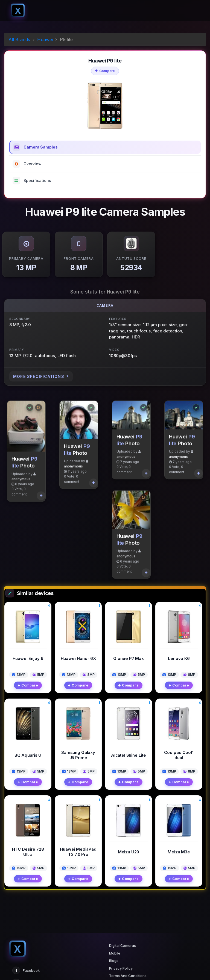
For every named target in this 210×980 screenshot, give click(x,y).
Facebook (26, 970)
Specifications (32, 181)
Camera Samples (35, 147)
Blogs (114, 961)
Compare (105, 71)
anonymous (21, 495)
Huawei (45, 39)
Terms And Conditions (128, 976)
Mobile (115, 953)
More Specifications (41, 376)
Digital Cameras (122, 945)
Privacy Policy (121, 968)
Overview (27, 164)
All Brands (19, 39)
